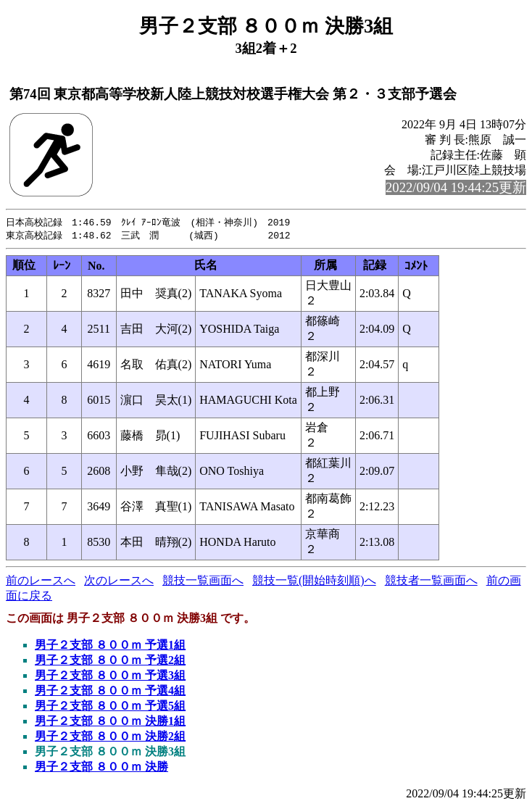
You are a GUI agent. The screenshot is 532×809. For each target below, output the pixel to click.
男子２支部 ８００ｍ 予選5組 (110, 707)
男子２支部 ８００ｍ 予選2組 (110, 661)
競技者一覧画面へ (431, 582)
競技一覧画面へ (203, 582)
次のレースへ (119, 582)
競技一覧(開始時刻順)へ (314, 582)
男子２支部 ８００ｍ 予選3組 (110, 677)
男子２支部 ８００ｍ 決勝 (101, 768)
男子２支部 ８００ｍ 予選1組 (110, 646)
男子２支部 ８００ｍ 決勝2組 (110, 738)
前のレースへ (41, 582)
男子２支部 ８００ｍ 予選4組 (110, 692)
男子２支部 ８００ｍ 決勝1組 (110, 722)
